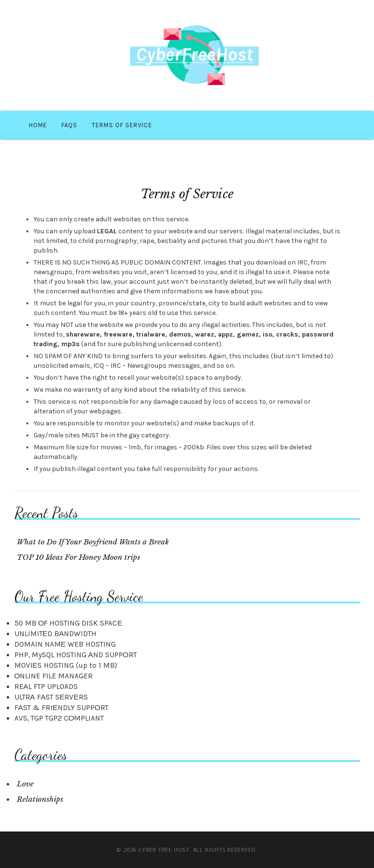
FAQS (69, 125)
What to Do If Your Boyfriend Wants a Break (93, 542)
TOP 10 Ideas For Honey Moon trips (78, 557)
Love (25, 784)
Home (38, 125)
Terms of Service (122, 125)
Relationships (40, 799)
